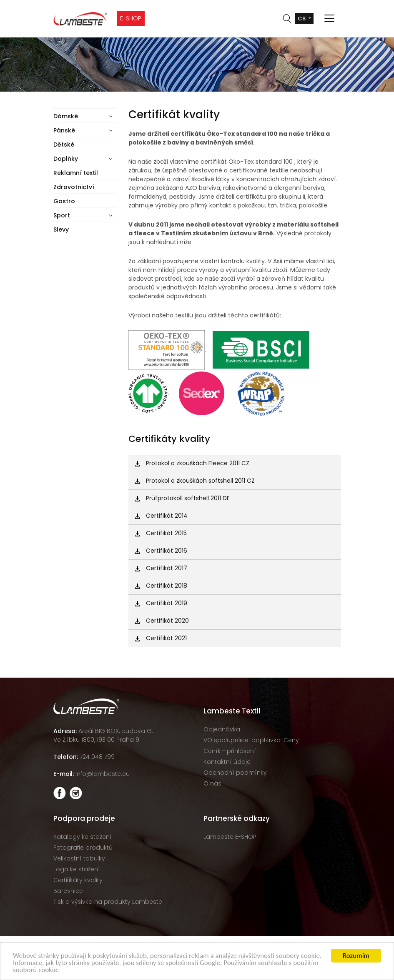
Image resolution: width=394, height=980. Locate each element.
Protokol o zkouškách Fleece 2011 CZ (192, 463)
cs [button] (302, 19)
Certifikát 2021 (161, 638)
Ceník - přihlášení (230, 751)
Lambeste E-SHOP (230, 837)
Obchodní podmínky (235, 773)
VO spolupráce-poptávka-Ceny (251, 740)
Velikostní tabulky (79, 858)
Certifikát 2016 (161, 551)
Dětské (64, 145)
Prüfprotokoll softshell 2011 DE (182, 498)
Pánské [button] (64, 130)
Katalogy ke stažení (83, 837)
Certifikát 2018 (161, 586)
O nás (212, 783)
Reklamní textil (76, 173)
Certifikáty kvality (78, 880)
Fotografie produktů (83, 848)
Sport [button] (62, 215)
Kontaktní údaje (227, 762)
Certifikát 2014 (161, 516)
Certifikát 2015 (161, 533)
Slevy (61, 229)
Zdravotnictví (74, 187)
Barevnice (68, 891)
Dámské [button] (66, 116)
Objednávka (222, 729)
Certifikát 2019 (161, 603)
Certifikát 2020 (162, 621)
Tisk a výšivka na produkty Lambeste (108, 902)
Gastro (64, 201)
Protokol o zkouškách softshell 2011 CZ (195, 481)
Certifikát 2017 (161, 568)
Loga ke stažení (77, 869)
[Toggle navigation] (329, 18)
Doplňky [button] (66, 159)
